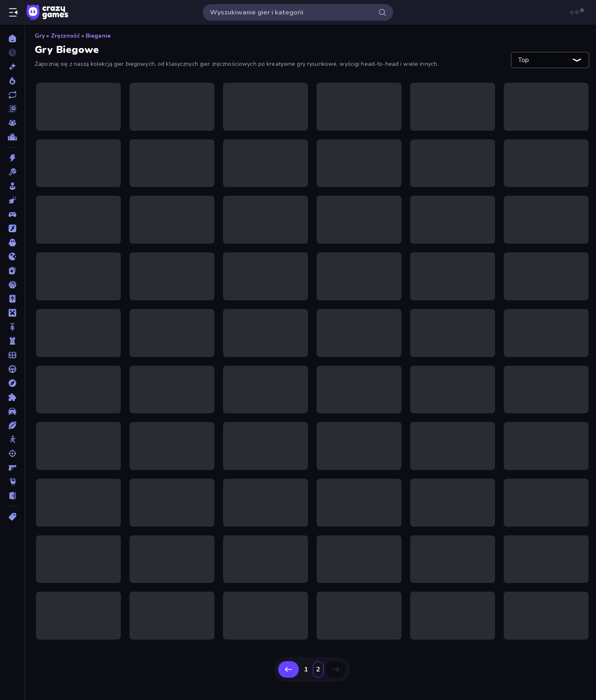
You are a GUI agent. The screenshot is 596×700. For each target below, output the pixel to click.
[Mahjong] (12, 299)
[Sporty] (12, 425)
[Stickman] (12, 439)
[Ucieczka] (12, 496)
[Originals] (12, 109)
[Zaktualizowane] (12, 95)
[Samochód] (12, 411)
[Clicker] (12, 200)
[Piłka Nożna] (12, 355)
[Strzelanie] (12, 453)
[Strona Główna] (12, 38)
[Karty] (12, 271)
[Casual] (12, 186)
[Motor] (12, 327)
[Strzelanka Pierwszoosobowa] (12, 467)
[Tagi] (12, 517)
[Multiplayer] (12, 123)
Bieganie (98, 36)
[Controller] (12, 214)
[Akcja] (12, 158)
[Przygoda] (12, 383)
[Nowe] (12, 67)
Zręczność (65, 36)
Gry (40, 36)
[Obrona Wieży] (12, 341)
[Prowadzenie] (12, 369)
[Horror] (12, 242)
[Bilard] (12, 172)
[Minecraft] (12, 313)
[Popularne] (12, 81)
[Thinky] (12, 482)
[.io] (12, 257)
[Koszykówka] (12, 285)
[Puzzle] (12, 397)
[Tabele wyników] (12, 137)
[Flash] (12, 228)
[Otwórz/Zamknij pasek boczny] (13, 12)
